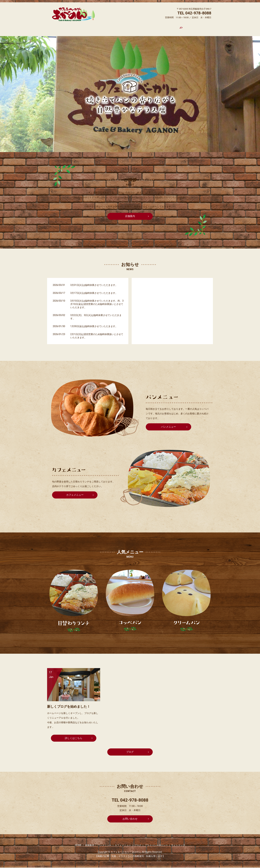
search (171, 28)
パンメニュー (121, 28)
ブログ (160, 28)
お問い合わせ (130, 819)
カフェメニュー (142, 28)
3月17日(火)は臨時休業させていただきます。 (94, 290)
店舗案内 (103, 28)
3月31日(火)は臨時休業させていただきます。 (94, 282)
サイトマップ (178, 845)
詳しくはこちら (74, 735)
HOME (90, 28)
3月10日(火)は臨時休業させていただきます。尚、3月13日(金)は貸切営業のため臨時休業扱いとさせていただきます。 (97, 301)
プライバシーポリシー (156, 845)
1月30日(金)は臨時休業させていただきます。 (94, 323)
